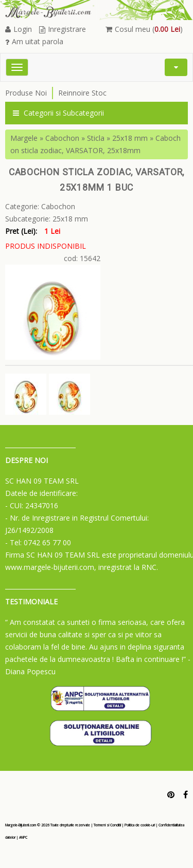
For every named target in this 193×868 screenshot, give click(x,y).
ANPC (23, 837)
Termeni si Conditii (107, 825)
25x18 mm (130, 138)
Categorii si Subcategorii (58, 113)
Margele (24, 138)
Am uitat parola (34, 41)
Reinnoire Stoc (82, 93)
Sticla (96, 138)
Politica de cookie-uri (140, 825)
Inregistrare (63, 29)
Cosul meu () (144, 29)
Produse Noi (26, 93)
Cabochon (62, 138)
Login (19, 29)
